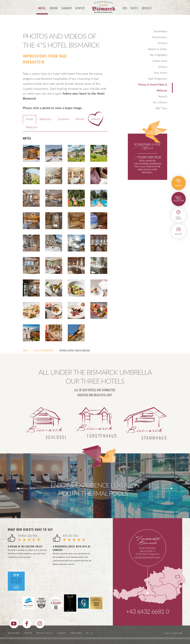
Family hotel (160, 61)
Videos (96, 119)
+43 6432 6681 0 (147, 612)
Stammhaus (160, 31)
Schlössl (162, 43)
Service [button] (147, 9)
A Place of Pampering (44, 351)
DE (88, 633)
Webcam (32, 127)
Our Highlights (159, 55)
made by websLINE (173, 633)
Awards (163, 97)
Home (26, 351)
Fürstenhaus (160, 37)
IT (92, 633)
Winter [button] (80, 9)
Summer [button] (67, 9)
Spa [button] (125, 9)
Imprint (28, 633)
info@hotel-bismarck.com (148, 557)
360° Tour (161, 108)
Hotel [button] (42, 9)
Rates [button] (134, 9)
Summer (63, 119)
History (163, 67)
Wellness (46, 119)
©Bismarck (14, 633)
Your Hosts (160, 73)
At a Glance (160, 103)
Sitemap (62, 633)
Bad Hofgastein (158, 79)
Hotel (30, 119)
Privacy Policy (45, 633)
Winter (80, 119)
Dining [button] (54, 9)
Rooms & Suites (158, 49)
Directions (76, 633)
